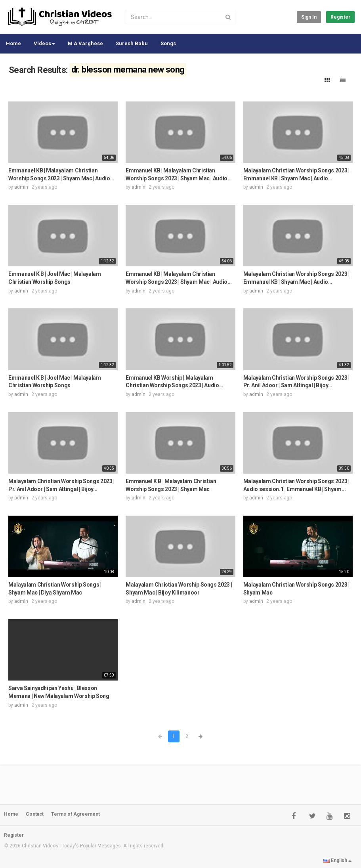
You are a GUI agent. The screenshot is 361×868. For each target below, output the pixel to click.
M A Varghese (85, 43)
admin (21, 187)
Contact (35, 814)
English (337, 860)
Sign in (309, 17)
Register (340, 17)
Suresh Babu (132, 43)
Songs (168, 43)
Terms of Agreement (75, 814)
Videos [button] (44, 43)
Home (13, 43)
